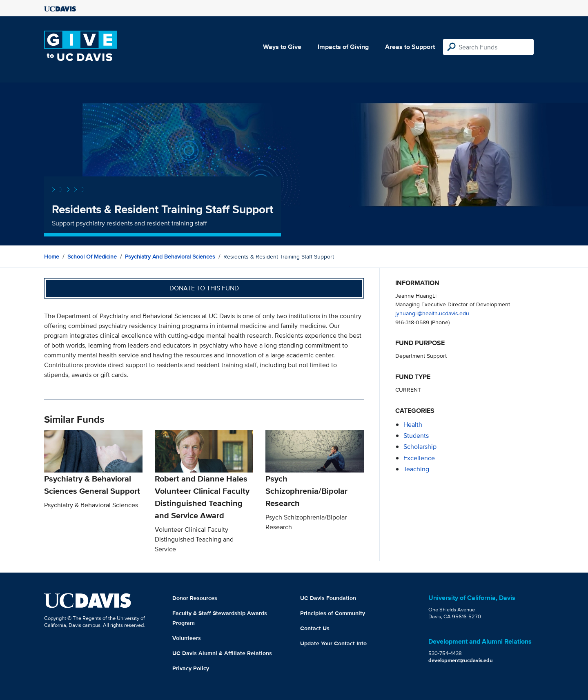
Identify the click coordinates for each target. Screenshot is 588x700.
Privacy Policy (191, 668)
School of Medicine (92, 256)
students (416, 436)
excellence (419, 458)
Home (52, 256)
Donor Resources (195, 598)
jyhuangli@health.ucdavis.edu (432, 313)
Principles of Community (333, 613)
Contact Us (315, 628)
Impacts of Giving (343, 47)
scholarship (420, 447)
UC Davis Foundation (328, 598)
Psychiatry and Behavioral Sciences (170, 256)
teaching (416, 469)
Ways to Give (282, 47)
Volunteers (187, 638)
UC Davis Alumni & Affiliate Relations (222, 653)
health (413, 425)
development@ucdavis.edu (461, 660)
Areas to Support (410, 47)
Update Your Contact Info (333, 643)
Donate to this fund (204, 288)
